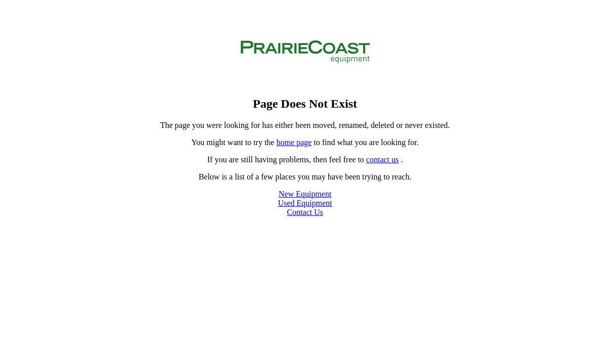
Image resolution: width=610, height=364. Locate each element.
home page (294, 142)
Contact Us (305, 212)
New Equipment (305, 194)
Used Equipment (305, 203)
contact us (382, 160)
